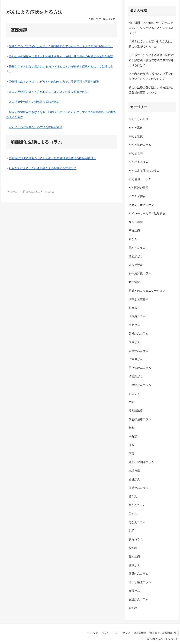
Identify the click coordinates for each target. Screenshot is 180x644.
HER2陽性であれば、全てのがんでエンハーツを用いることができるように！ (151, 28)
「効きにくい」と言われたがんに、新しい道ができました (151, 44)
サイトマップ (123, 633)
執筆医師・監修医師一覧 (163, 633)
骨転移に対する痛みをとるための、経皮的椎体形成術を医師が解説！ (53, 158)
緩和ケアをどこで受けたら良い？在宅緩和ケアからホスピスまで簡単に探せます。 (61, 46)
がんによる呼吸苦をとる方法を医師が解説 (36, 127)
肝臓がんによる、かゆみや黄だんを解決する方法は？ (43, 168)
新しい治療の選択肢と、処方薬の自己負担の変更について (151, 90)
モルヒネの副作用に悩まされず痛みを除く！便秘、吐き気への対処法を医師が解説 (61, 56)
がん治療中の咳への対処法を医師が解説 (34, 102)
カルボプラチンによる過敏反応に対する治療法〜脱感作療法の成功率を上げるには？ (151, 60)
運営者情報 (140, 633)
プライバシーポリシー (99, 633)
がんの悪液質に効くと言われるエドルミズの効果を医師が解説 (48, 92)
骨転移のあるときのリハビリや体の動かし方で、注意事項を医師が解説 (54, 82)
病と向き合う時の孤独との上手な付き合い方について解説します (151, 76)
